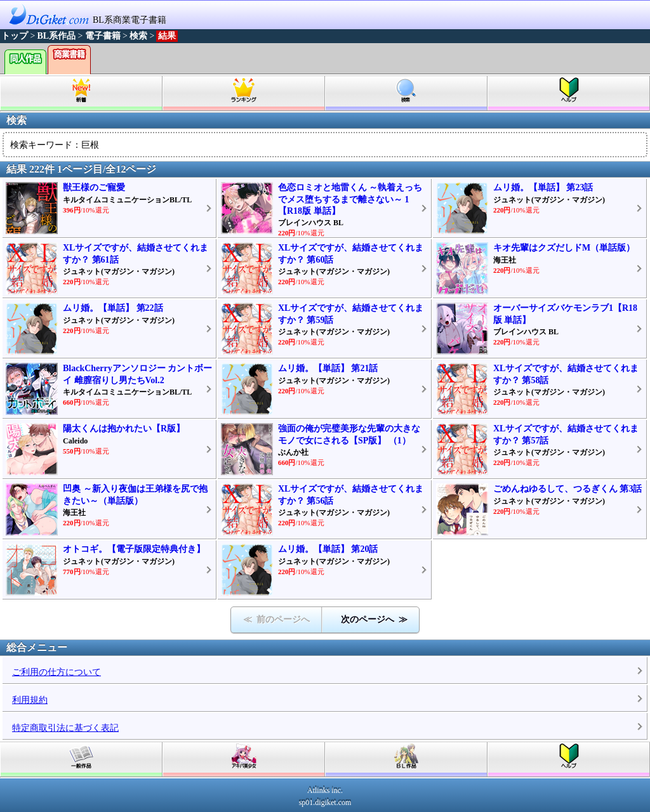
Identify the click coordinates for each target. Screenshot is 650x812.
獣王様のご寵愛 (94, 187)
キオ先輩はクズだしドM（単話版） (564, 248)
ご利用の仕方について (56, 672)
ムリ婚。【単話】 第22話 (113, 308)
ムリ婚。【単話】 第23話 (543, 187)
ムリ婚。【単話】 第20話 (328, 549)
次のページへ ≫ (374, 619)
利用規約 (30, 700)
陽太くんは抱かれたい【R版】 (124, 429)
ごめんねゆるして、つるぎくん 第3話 (568, 489)
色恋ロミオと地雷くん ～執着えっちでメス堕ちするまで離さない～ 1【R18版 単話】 (350, 199)
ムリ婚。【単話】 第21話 (328, 368)
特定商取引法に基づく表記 (65, 728)
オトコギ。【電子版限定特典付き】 (134, 549)
